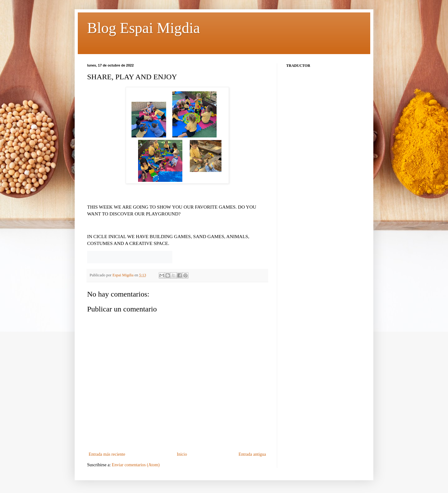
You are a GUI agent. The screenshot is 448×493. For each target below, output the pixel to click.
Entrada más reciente (107, 454)
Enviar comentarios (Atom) (136, 465)
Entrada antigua (252, 454)
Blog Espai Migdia (144, 28)
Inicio (182, 454)
